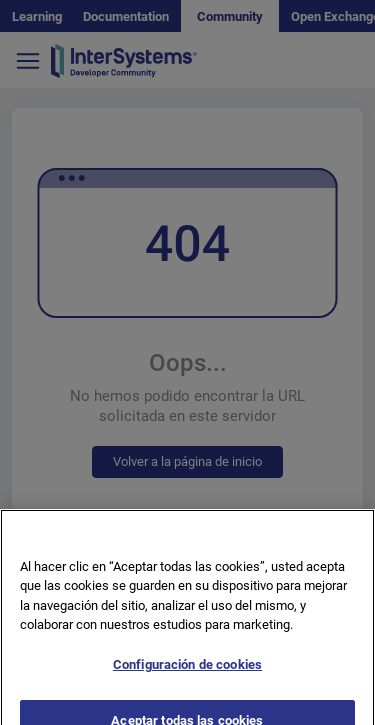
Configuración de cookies (187, 669)
